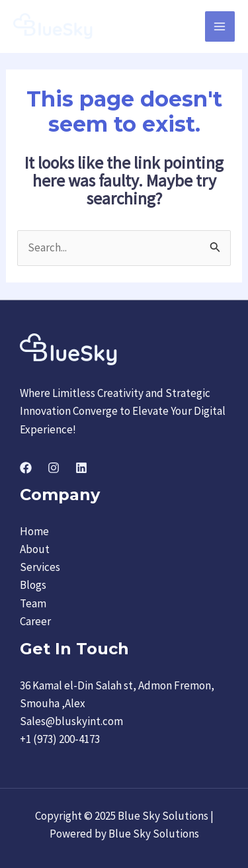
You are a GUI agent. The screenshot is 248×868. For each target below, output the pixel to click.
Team (33, 603)
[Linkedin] (81, 468)
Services (40, 567)
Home (34, 531)
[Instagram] (54, 468)
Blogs (33, 585)
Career (35, 621)
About (35, 549)
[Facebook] (26, 468)
